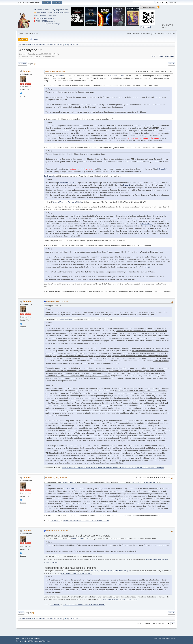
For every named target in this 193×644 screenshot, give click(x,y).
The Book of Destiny (118, 76)
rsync (67, 13)
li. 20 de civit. (70, 489)
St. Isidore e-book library (44, 10)
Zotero (36, 15)
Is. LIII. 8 (146, 267)
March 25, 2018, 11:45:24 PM (55, 71)
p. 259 (120, 599)
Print (172, 64)
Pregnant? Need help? (53, 24)
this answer (55, 521)
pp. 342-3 (77, 573)
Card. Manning (50, 176)
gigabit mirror (62, 10)
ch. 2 (79, 539)
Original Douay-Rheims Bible (145, 482)
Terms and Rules (164, 639)
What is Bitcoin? (146, 27)
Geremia (27, 71)
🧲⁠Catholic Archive (40, 18)
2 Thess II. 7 (162, 169)
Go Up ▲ (174, 639)
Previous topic (157, 56)
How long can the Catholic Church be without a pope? (84, 604)
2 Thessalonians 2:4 (68, 482)
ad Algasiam (102, 489)
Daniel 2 (127, 185)
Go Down (23, 64)
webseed (61, 13)
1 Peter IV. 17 (146, 223)
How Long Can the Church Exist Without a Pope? (111, 571)
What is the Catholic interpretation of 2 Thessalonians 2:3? (86, 521)
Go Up (21, 613)
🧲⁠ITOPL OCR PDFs (41, 21)
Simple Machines (34, 639)
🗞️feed (49, 15)
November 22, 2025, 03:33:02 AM (56, 478)
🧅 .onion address (40, 13)
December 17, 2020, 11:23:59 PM (57, 301)
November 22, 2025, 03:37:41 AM (57, 531)
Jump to (140, 623)
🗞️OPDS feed (52, 13)
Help (156, 639)
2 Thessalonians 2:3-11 (67, 183)
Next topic (169, 56)
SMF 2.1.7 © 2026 (22, 639)
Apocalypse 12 (60, 76)
